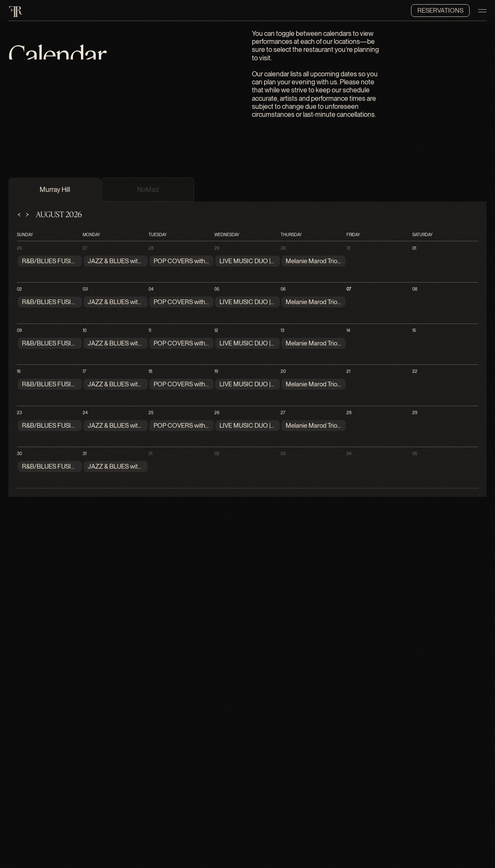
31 (348, 248)
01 (414, 248)
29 (217, 248)
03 (85, 289)
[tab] (55, 190)
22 (415, 371)
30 (283, 248)
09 (19, 330)
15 (414, 330)
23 (19, 412)
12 (216, 330)
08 (415, 289)
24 (85, 412)
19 (216, 371)
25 (151, 412)
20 (283, 371)
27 (85, 248)
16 (19, 371)
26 (19, 248)
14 (348, 330)
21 (348, 371)
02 (19, 289)
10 (85, 330)
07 (349, 289)
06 (283, 289)
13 (283, 330)
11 (150, 330)
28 (151, 248)
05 (217, 289)
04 (151, 289)
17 (84, 371)
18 (150, 371)
